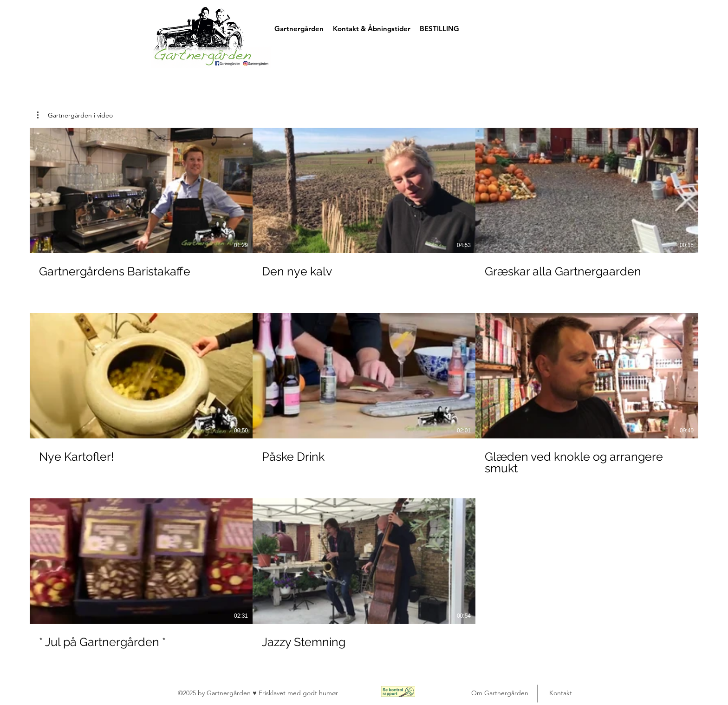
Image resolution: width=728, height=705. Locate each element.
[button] (608, 25)
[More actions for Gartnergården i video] (75, 115)
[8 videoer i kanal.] (364, 394)
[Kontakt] (560, 693)
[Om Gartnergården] (500, 693)
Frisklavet (273, 693)
